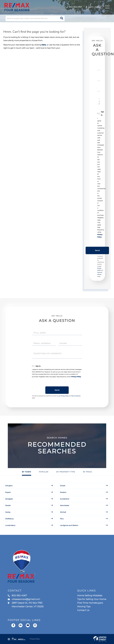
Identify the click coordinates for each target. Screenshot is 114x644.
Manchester (65, 505)
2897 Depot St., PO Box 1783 (26, 605)
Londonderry (10, 525)
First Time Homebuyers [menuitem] (90, 603)
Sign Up (98, 7)
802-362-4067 (17, 596)
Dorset (63, 486)
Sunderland (65, 499)
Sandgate (9, 499)
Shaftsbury (9, 519)
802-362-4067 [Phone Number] (74, 7)
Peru (62, 519)
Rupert (8, 492)
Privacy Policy (76, 377)
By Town (26, 472)
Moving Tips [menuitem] (84, 607)
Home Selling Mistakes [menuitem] (90, 596)
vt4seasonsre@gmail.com (24, 599)
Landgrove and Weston (69, 525)
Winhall (63, 512)
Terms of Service (76, 396)
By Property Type (66, 472)
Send (97, 250)
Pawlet (8, 505)
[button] (62, 18)
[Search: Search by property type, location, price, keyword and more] (35, 18)
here (44, 45)
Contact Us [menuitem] (83, 610)
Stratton (63, 492)
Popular (44, 472)
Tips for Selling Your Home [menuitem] (92, 599)
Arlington (9, 486)
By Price (87, 472)
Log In (89, 7)
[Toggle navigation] (107, 7)
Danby (8, 512)
